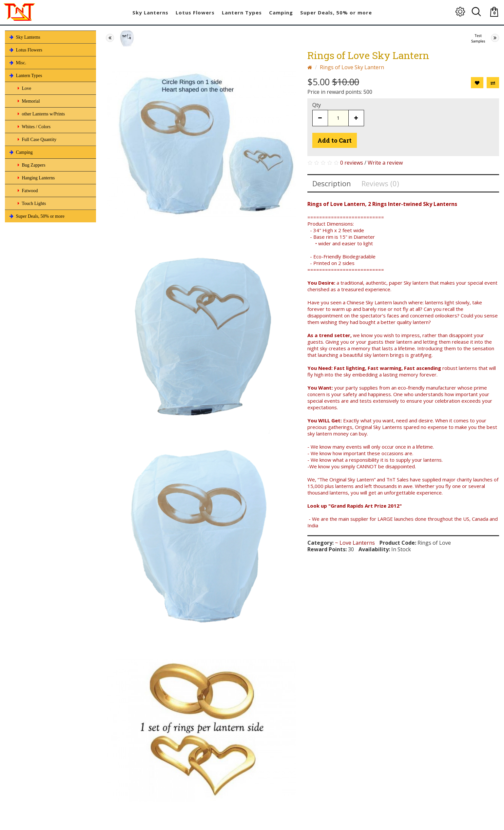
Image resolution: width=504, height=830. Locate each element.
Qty (317, 105)
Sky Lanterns (24, 37)
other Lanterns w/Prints (41, 114)
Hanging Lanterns (36, 178)
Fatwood (27, 191)
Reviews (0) (380, 183)
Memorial (28, 101)
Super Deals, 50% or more (36, 216)
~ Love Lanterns (355, 543)
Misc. (17, 63)
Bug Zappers (31, 165)
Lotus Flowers (25, 50)
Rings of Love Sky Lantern (352, 67)
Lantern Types (25, 75)
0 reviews (352, 163)
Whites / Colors (33, 127)
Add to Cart (335, 140)
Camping (20, 152)
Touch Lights (31, 203)
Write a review (385, 163)
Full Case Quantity (36, 139)
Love (24, 88)
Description (332, 183)
